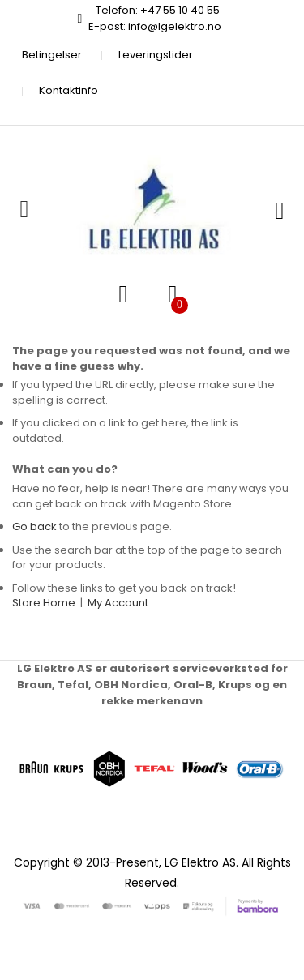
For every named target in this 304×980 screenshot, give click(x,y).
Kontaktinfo (69, 90)
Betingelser (52, 55)
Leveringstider (156, 55)
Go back (34, 526)
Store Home (44, 603)
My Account (118, 603)
